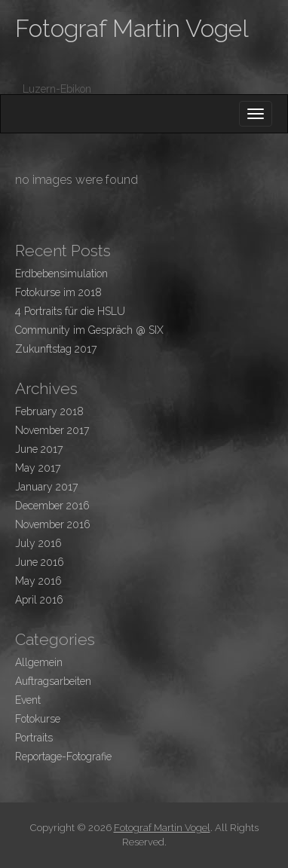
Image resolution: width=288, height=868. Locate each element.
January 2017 (46, 487)
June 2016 (40, 562)
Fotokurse (38, 719)
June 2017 (39, 449)
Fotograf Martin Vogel (132, 28)
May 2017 (38, 468)
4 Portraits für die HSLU (70, 311)
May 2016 (38, 581)
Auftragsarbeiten (53, 681)
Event (28, 700)
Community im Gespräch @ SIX (89, 330)
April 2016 (39, 600)
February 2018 (49, 411)
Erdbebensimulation (61, 274)
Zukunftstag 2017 (56, 349)
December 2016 (52, 506)
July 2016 (38, 543)
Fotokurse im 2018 (58, 292)
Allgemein (39, 662)
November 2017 (52, 430)
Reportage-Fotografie (63, 756)
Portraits (34, 738)
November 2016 (53, 524)
